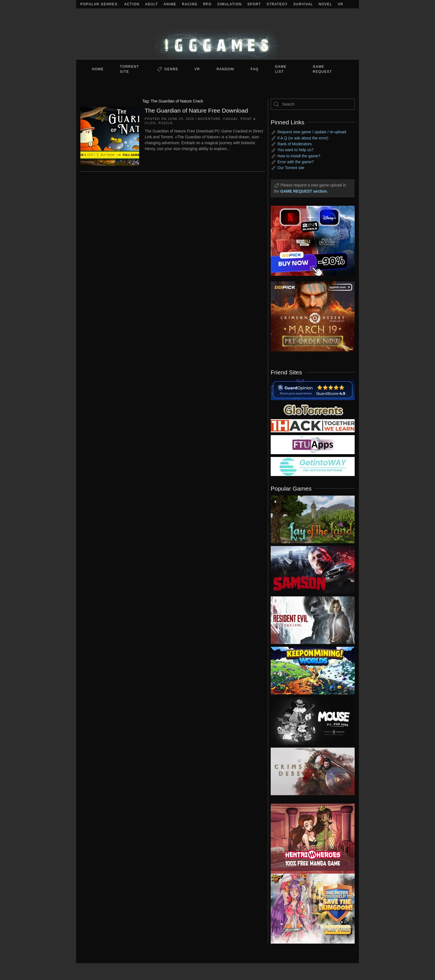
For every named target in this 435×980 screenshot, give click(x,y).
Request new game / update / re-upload (312, 132)
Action (132, 4)
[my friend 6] (313, 444)
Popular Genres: (100, 4)
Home (98, 69)
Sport (254, 4)
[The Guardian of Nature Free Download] (110, 136)
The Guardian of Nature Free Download (196, 110)
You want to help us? (295, 150)
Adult (152, 4)
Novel (325, 4)
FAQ (255, 69)
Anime (170, 4)
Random (225, 69)
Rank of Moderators (295, 144)
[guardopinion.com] (313, 389)
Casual (231, 119)
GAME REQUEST (323, 69)
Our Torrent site (291, 168)
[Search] (313, 104)
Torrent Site (130, 69)
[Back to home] (217, 34)
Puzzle (166, 123)
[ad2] (310, 839)
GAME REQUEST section (303, 191)
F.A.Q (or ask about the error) (303, 138)
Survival (303, 4)
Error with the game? (296, 162)
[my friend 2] (313, 409)
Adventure (209, 119)
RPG (208, 4)
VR (341, 4)
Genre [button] (171, 69)
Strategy (277, 4)
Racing (190, 4)
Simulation (229, 4)
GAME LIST (281, 69)
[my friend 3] (313, 425)
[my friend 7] (313, 466)
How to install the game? (299, 156)
